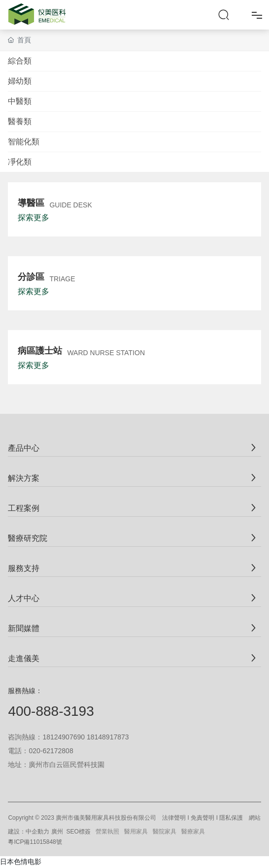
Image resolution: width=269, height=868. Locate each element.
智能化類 (24, 142)
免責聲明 (202, 818)
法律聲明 (174, 818)
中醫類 (20, 101)
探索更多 (34, 217)
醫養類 (20, 121)
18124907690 (64, 737)
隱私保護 (231, 818)
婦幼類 (20, 81)
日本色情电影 (21, 862)
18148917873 (108, 737)
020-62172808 (51, 751)
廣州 (57, 832)
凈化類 (20, 162)
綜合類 (20, 61)
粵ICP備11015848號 (35, 842)
